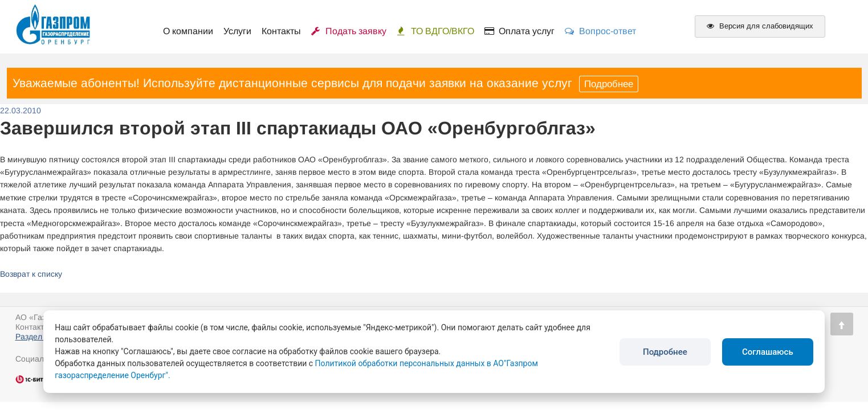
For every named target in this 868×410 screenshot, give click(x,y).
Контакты (281, 31)
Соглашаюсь (768, 352)
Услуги (237, 31)
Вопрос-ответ (600, 31)
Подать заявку (349, 31)
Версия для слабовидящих (760, 26)
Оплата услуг (519, 31)
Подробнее (609, 84)
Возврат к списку (31, 274)
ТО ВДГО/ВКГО (435, 31)
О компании (188, 31)
